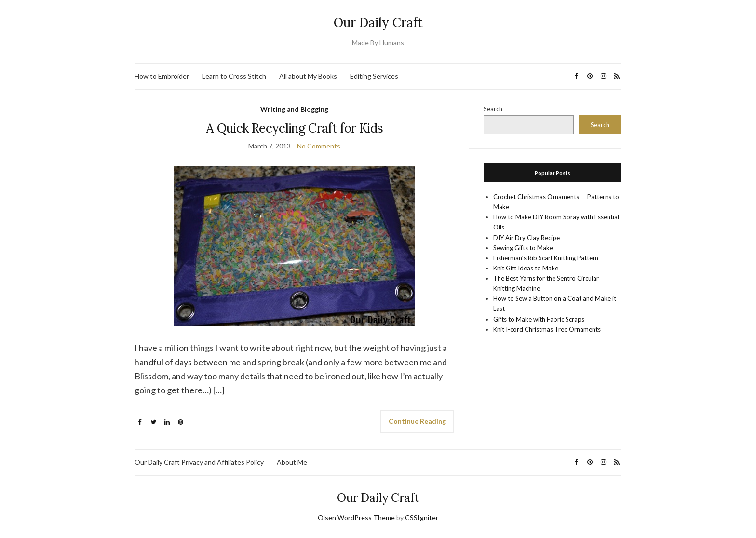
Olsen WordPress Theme (356, 518)
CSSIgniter (422, 518)
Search (493, 109)
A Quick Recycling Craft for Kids (294, 128)
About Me (292, 462)
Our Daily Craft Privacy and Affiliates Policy (199, 462)
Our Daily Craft (378, 22)
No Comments (319, 146)
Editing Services (374, 76)
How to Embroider (162, 76)
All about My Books (308, 76)
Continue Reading (417, 421)
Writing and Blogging (294, 109)
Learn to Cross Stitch (234, 76)
